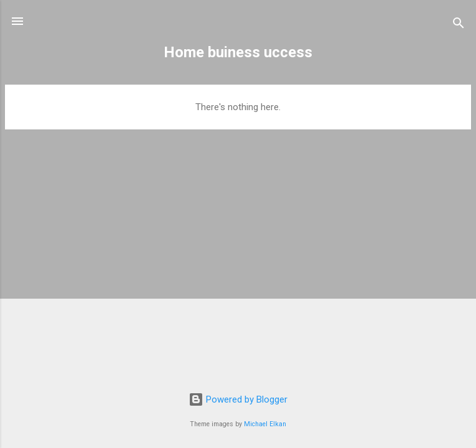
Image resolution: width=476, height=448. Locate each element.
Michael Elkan (265, 424)
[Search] (459, 25)
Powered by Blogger (238, 399)
